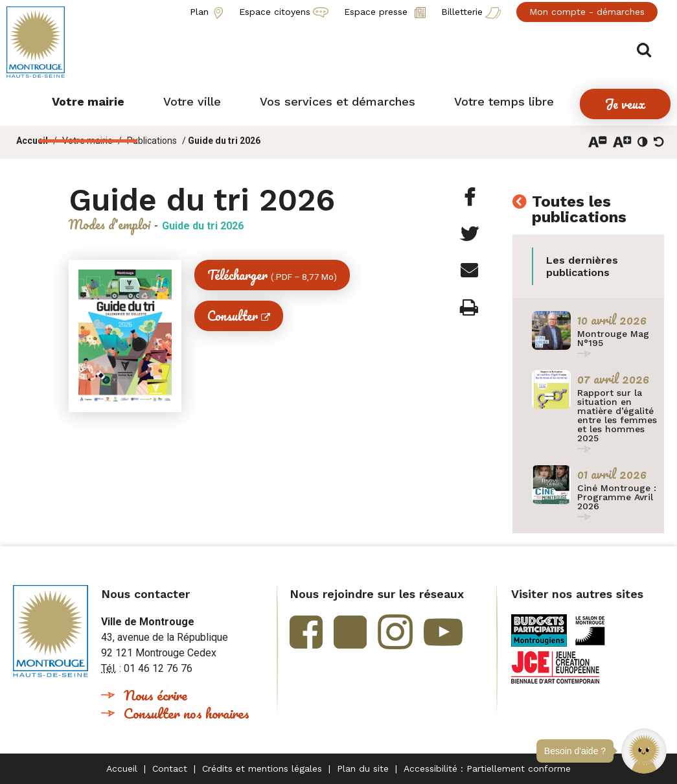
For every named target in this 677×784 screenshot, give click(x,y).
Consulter (233, 316)
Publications (152, 141)
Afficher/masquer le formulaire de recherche (649, 46)
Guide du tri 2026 (224, 141)
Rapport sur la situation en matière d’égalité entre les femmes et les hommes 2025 (617, 415)
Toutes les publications (579, 210)
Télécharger (272, 275)
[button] (644, 751)
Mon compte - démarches (587, 12)
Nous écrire (155, 695)
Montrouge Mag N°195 (613, 338)
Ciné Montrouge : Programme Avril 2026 (617, 497)
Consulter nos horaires (187, 713)
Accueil (32, 141)
